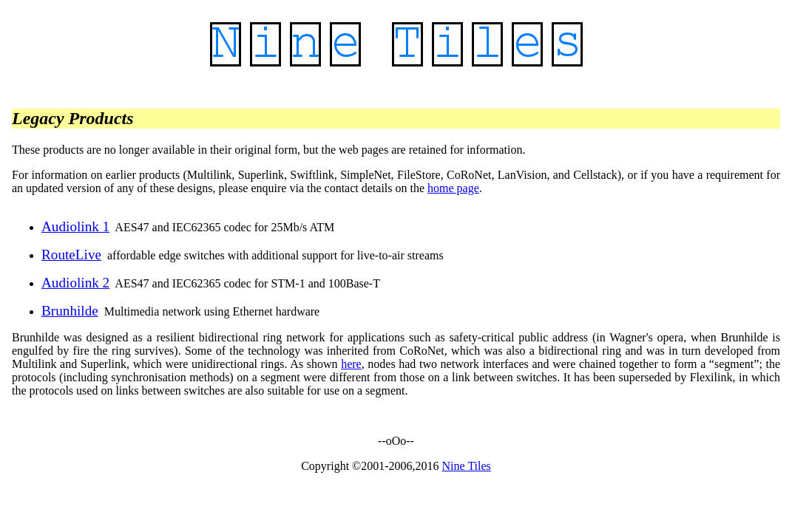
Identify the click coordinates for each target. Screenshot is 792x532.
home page (453, 188)
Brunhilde (70, 311)
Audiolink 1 (75, 226)
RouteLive (71, 255)
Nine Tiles (467, 466)
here (351, 364)
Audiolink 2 (75, 283)
